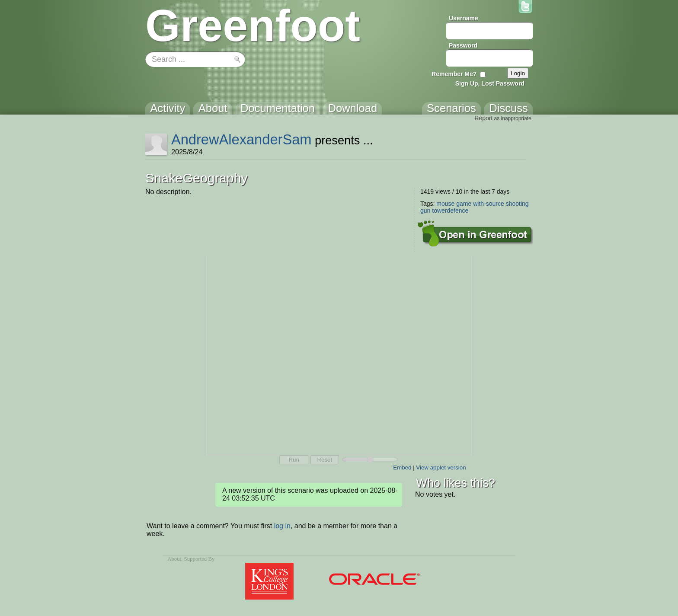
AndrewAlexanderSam (241, 139)
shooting (517, 204)
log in (282, 526)
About (174, 559)
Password (463, 45)
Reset (325, 460)
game (464, 204)
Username (464, 18)
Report (483, 118)
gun (425, 211)
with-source (489, 204)
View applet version (441, 468)
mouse (445, 204)
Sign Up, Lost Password (490, 83)
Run (294, 460)
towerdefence (450, 211)
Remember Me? (454, 74)
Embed (402, 468)
